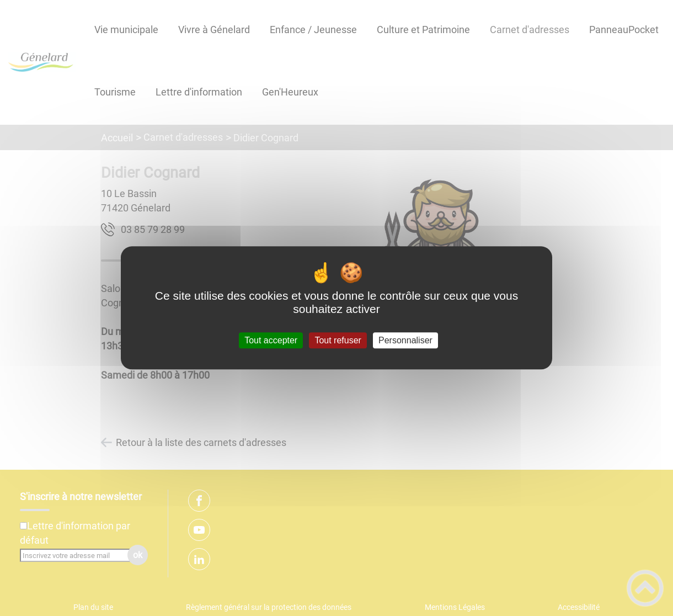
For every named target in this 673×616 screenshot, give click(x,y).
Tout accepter (271, 340)
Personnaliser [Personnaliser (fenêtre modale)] (405, 340)
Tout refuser (338, 340)
